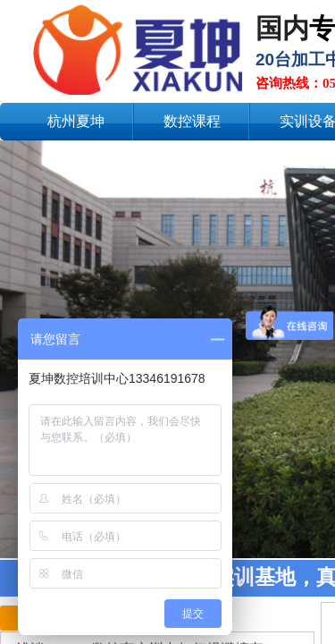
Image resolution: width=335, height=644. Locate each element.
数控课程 (192, 121)
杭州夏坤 (76, 121)
